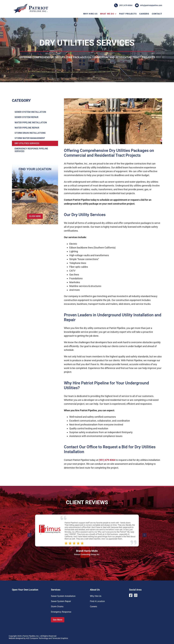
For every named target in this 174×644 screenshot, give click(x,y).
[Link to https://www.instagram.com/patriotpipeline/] (136, 595)
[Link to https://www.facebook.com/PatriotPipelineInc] (131, 595)
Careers (94, 606)
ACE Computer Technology (37, 638)
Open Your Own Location (25, 590)
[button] (29, 535)
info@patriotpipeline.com (149, 5)
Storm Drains (57, 606)
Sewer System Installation (63, 596)
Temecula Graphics (60, 638)
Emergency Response (61, 612)
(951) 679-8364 (123, 5)
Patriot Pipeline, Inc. (31, 636)
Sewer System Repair (61, 601)
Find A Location (97, 601)
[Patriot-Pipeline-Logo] (31, 4)
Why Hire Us (96, 596)
